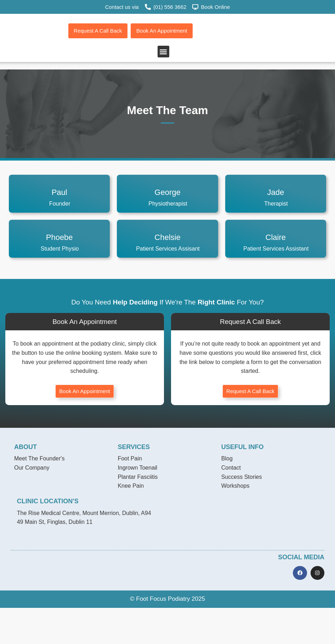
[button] (163, 88)
